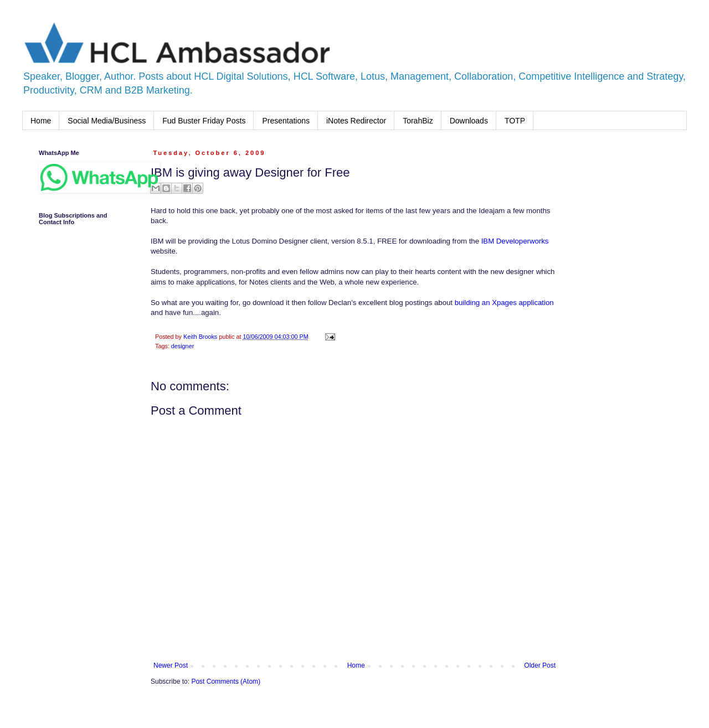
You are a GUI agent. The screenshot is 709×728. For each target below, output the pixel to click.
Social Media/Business (107, 121)
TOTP (515, 121)
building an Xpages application (504, 303)
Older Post (540, 665)
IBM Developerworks (515, 241)
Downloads (469, 121)
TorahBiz (418, 121)
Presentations (286, 121)
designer (183, 346)
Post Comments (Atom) (226, 681)
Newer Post (171, 665)
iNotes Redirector (356, 121)
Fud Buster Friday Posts (204, 121)
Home (41, 121)
